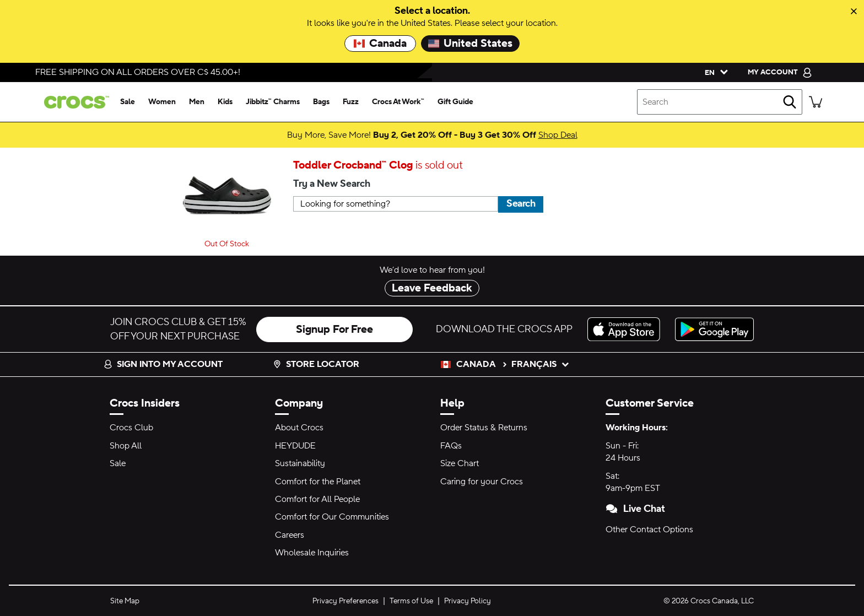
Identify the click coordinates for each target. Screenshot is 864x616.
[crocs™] (74, 102)
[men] (197, 102)
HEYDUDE (295, 446)
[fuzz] (351, 102)
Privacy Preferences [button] (345, 601)
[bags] (321, 102)
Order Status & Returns (484, 428)
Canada (380, 44)
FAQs (451, 446)
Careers (290, 535)
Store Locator (316, 364)
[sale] (128, 102)
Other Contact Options (649, 529)
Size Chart (460, 463)
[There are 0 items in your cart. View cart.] (816, 102)
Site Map (125, 601)
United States (470, 44)
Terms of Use (411, 601)
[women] (162, 102)
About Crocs (299, 428)
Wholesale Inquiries (312, 553)
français (541, 364)
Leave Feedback (432, 288)
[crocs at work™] (398, 102)
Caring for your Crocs (482, 482)
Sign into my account (163, 364)
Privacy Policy (468, 601)
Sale (118, 463)
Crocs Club (131, 428)
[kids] (225, 102)
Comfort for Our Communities (332, 517)
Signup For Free (334, 329)
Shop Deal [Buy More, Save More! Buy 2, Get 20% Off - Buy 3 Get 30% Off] (558, 135)
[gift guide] (455, 102)
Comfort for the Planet (318, 482)
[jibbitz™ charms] (273, 102)
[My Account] (780, 72)
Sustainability (300, 463)
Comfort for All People (317, 499)
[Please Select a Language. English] (714, 72)
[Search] (790, 102)
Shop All (126, 446)
